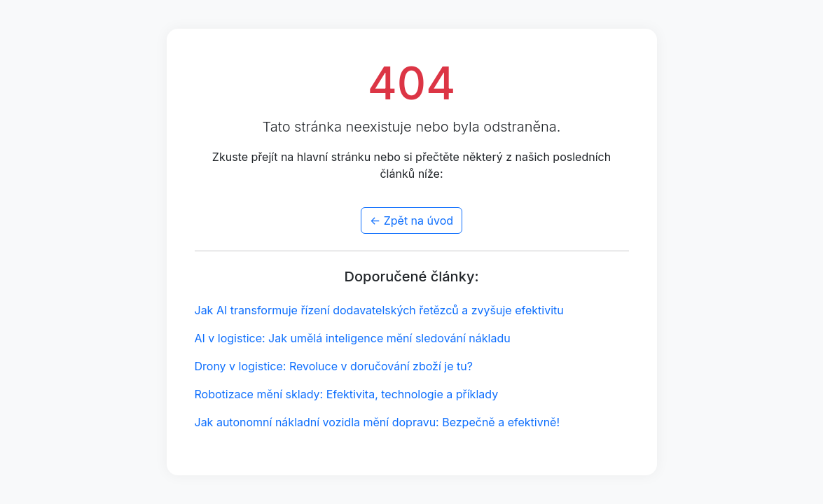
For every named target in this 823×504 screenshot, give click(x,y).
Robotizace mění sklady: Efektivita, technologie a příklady (347, 394)
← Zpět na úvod (411, 220)
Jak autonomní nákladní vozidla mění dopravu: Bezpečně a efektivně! (378, 422)
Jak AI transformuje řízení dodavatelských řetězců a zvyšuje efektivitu (379, 310)
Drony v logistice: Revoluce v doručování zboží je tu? (334, 366)
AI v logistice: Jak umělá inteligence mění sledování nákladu (353, 338)
